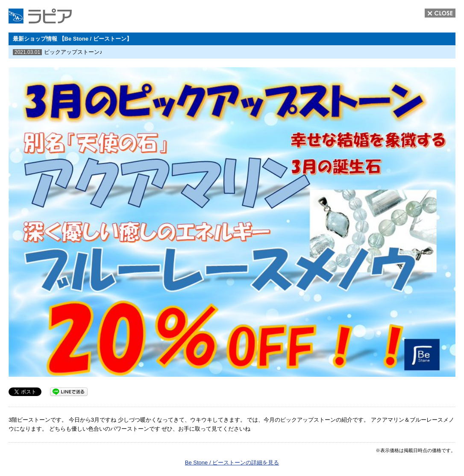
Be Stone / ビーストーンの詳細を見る (232, 463)
